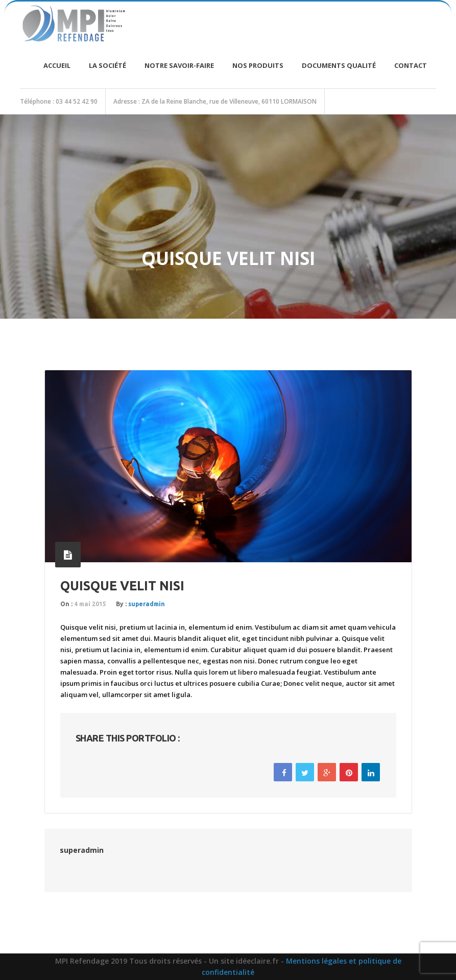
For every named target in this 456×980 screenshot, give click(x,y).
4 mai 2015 (90, 604)
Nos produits (258, 65)
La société (107, 65)
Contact (411, 65)
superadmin (147, 604)
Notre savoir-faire (179, 65)
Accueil (57, 65)
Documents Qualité (339, 65)
